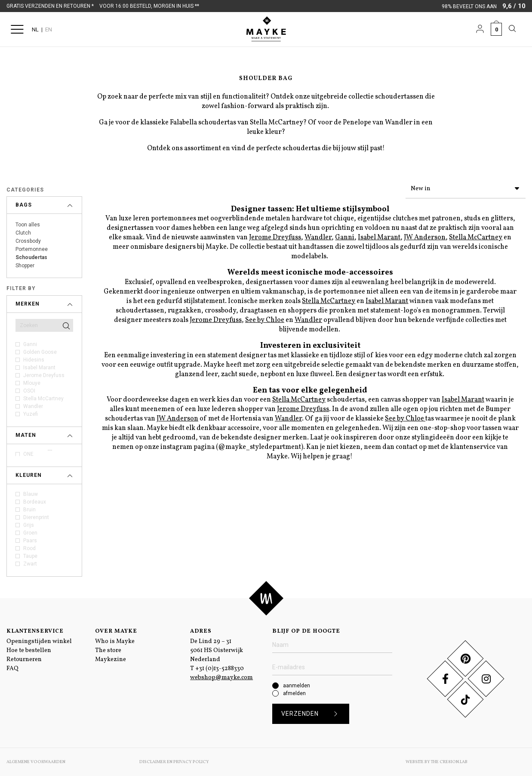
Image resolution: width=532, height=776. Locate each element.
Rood (29, 548)
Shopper (25, 266)
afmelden (294, 693)
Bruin (29, 510)
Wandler (33, 406)
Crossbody (28, 241)
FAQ (12, 669)
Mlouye (32, 383)
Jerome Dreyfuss (44, 375)
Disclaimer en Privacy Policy (174, 762)
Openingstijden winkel (39, 642)
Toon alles (28, 225)
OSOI (29, 391)
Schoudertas (31, 257)
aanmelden (297, 686)
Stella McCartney (43, 399)
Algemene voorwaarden (36, 762)
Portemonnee (32, 249)
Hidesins (34, 360)
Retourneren (24, 660)
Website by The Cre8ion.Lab (437, 762)
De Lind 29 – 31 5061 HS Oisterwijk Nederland (217, 651)
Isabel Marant (39, 368)
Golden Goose (40, 352)
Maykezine (111, 660)
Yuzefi (31, 414)
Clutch (23, 233)
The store (108, 651)
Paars (30, 541)
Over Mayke (116, 631)
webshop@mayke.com (221, 678)
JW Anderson (425, 236)
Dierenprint (36, 517)
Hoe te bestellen (29, 651)
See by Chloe (265, 318)
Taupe (30, 556)
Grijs (29, 525)
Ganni (30, 344)
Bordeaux (35, 502)
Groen (30, 533)
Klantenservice (35, 631)
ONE (28, 454)
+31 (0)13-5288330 (220, 669)
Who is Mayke (115, 642)
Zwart (30, 564)
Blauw (31, 494)
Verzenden (312, 714)
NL (35, 29)
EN (49, 29)
